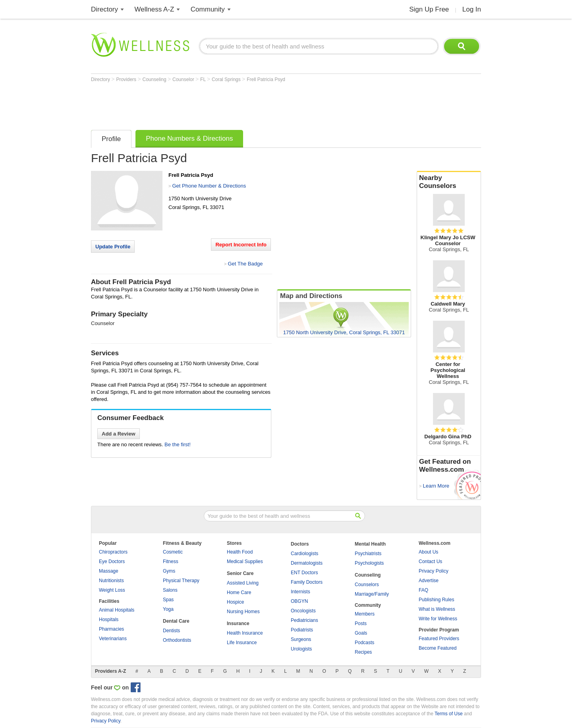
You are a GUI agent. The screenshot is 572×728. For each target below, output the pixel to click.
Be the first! (178, 444)
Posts (361, 623)
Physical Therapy (181, 581)
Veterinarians (113, 639)
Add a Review (119, 434)
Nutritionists (111, 581)
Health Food (240, 552)
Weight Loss (112, 590)
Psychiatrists (368, 554)
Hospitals (109, 620)
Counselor (184, 79)
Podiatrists (302, 630)
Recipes (363, 652)
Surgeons (301, 639)
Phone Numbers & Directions (189, 138)
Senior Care (240, 573)
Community (208, 9)
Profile (111, 139)
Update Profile (113, 247)
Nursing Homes (243, 612)
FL (204, 79)
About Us (428, 552)
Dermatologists (307, 563)
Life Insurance (242, 643)
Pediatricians (304, 620)
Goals (361, 633)
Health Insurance (245, 633)
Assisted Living (243, 583)
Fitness (171, 561)
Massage (109, 571)
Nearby (449, 182)
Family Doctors (307, 582)
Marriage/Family (372, 594)
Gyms (169, 571)
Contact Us (430, 561)
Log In (472, 9)
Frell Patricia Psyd (266, 79)
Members (365, 614)
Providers (127, 79)
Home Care (239, 592)
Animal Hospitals (117, 610)
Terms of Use (449, 714)
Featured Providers (439, 639)
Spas (168, 600)
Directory (104, 9)
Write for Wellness (438, 619)
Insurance (238, 623)
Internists (300, 592)
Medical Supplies (245, 561)
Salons (170, 590)
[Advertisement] (236, 104)
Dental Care (176, 621)
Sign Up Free (429, 9)
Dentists (171, 631)
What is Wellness (437, 609)
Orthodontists (177, 640)
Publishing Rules (436, 600)
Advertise (429, 581)
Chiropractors (113, 552)
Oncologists (303, 611)
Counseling (155, 79)
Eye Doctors (112, 561)
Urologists (301, 649)
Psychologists (369, 563)
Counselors (367, 585)
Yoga (168, 609)
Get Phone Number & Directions (209, 186)
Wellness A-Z (155, 9)
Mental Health (370, 544)
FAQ (423, 590)
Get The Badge (245, 264)
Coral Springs (227, 79)
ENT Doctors (304, 573)
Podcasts (364, 643)
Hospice (235, 602)
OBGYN (299, 601)
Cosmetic (173, 552)
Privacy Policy (434, 571)
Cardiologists (304, 554)
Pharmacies (111, 629)
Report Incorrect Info (241, 245)
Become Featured (438, 648)
